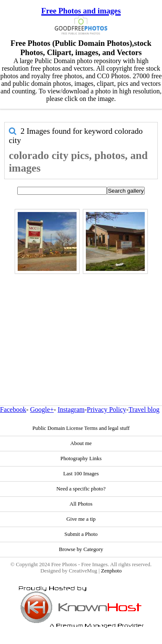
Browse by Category (81, 549)
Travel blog (144, 409)
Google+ (42, 409)
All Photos (81, 504)
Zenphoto (111, 571)
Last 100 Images (81, 474)
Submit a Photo (81, 534)
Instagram (71, 409)
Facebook (13, 409)
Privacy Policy (106, 409)
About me (81, 443)
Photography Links (81, 458)
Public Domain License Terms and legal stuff (81, 428)
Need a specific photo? (81, 489)
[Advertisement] (79, 322)
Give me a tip (81, 519)
